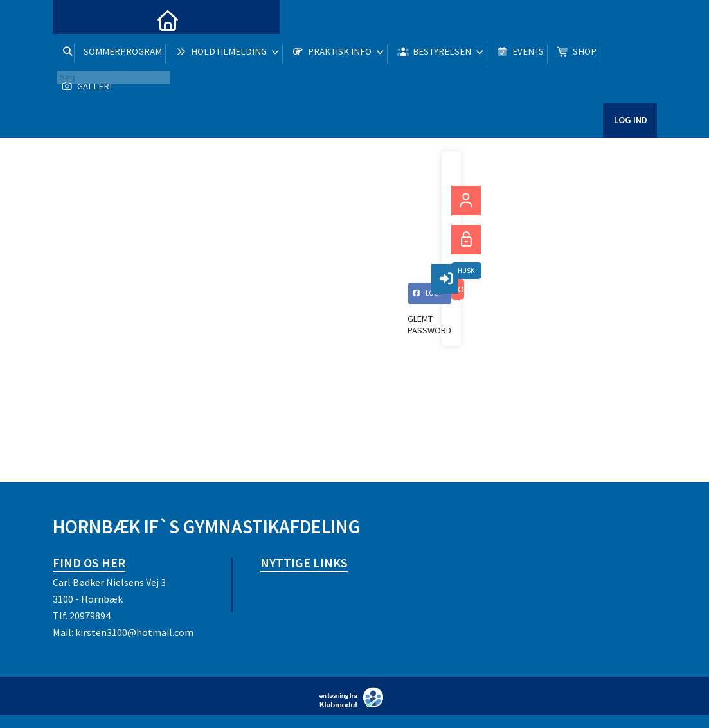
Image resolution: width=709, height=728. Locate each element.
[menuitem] (72, 19)
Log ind (630, 135)
